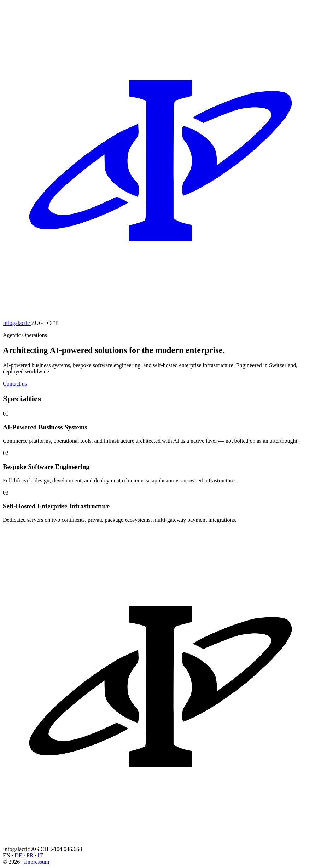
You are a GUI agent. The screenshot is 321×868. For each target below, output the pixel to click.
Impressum (37, 862)
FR (30, 855)
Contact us (15, 384)
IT (40, 855)
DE (18, 855)
